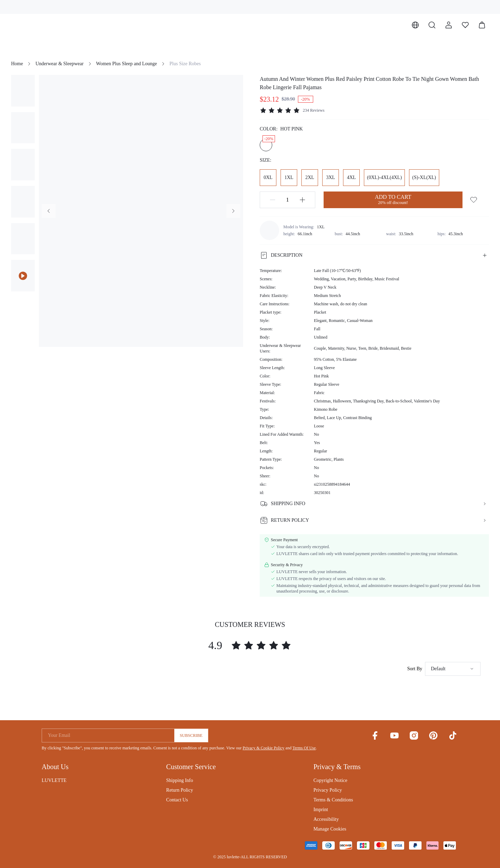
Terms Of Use (304, 748)
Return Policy (180, 790)
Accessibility (326, 819)
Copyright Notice (331, 780)
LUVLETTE (54, 780)
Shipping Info (180, 780)
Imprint (321, 810)
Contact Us (177, 800)
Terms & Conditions (333, 800)
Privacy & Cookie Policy (264, 748)
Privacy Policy (328, 790)
